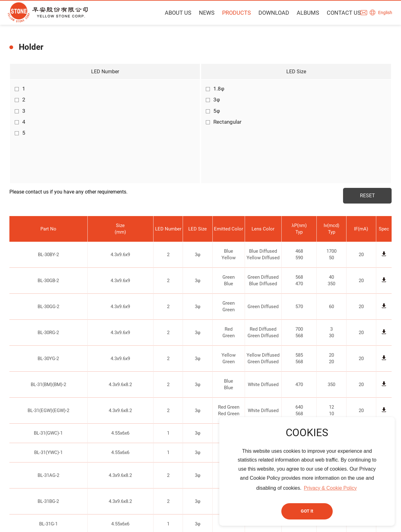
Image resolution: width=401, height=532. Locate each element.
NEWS (203, 13)
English (386, 13)
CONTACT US (340, 13)
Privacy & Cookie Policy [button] (330, 488)
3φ (213, 100)
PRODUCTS (233, 13)
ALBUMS (304, 13)
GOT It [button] (307, 511)
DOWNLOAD (270, 13)
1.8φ (215, 89)
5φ (213, 111)
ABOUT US (174, 13)
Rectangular (224, 122)
